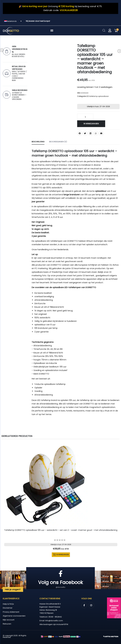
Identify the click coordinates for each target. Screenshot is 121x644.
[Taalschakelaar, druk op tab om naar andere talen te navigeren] (13, 21)
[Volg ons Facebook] (61, 574)
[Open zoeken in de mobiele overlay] (104, 30)
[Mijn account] (110, 30)
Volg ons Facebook (61, 582)
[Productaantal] (85, 117)
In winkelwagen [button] (61, 555)
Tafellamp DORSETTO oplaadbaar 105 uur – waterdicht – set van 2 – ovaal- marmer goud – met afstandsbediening (61, 530)
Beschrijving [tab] (38, 142)
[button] (52, 31)
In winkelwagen (91, 124)
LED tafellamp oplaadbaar (97, 96)
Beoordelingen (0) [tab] (58, 142)
